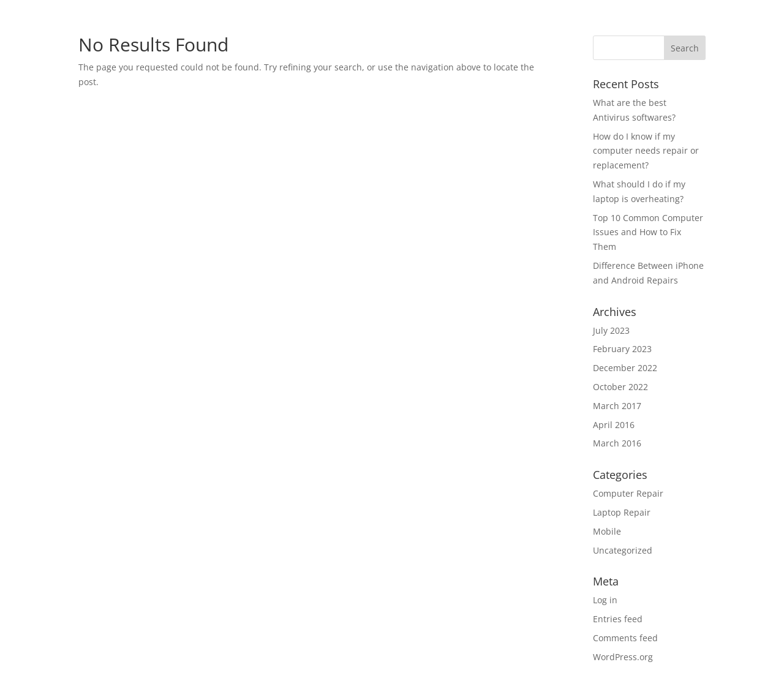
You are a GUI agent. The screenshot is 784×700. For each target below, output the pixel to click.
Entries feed (618, 619)
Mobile (607, 531)
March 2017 (617, 406)
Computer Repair (628, 493)
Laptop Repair (622, 512)
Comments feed (625, 638)
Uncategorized (623, 550)
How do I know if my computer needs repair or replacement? (646, 151)
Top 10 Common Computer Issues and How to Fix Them (648, 232)
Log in (605, 600)
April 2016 (614, 425)
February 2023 (622, 349)
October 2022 (620, 387)
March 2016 (617, 443)
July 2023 (611, 330)
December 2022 (625, 368)
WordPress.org (623, 657)
